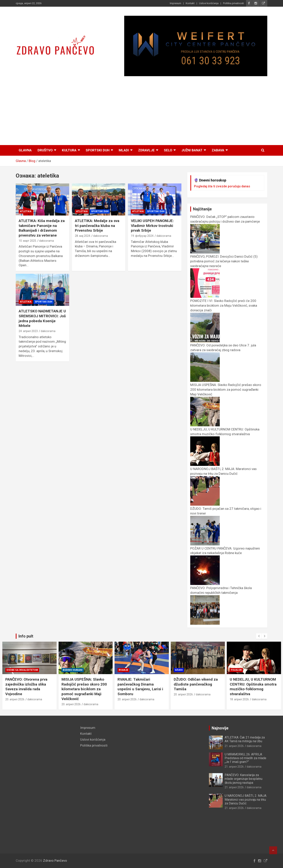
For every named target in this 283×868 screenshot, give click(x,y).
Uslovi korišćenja (209, 3)
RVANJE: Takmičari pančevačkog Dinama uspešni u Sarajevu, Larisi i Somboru (196, 687)
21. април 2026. (15, 694)
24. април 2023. (28, 331)
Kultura (69, 150)
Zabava (218, 150)
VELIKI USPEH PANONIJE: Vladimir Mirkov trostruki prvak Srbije (152, 226)
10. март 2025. (28, 241)
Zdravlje (146, 150)
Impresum (175, 3)
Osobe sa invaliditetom (78, 670)
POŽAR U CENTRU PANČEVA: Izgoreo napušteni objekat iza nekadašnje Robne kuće (225, 553)
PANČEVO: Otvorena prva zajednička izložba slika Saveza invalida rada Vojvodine (82, 687)
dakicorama (46, 241)
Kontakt (190, 3)
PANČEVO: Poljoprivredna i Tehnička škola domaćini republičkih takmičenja (221, 593)
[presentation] (259, 636)
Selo (168, 150)
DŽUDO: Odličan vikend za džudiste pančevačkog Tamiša (252, 684)
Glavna (25, 150)
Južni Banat (192, 150)
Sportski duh (98, 150)
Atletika (26, 211)
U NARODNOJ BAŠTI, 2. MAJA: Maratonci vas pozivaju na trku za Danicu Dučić (223, 474)
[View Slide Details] (196, 46)
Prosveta (13, 670)
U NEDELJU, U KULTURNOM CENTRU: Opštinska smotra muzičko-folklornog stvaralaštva (225, 434)
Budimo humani (129, 670)
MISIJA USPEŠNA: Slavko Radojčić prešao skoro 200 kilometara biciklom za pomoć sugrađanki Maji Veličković (140, 689)
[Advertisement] (141, 111)
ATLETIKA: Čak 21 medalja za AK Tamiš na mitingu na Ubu (245, 739)
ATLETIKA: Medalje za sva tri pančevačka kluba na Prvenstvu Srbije (97, 226)
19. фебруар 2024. (142, 236)
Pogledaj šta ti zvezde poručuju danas (222, 186)
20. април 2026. (71, 699)
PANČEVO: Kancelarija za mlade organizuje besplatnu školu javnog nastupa (243, 779)
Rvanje (179, 670)
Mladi (124, 150)
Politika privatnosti (233, 3)
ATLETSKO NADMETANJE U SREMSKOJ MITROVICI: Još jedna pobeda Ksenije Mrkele (42, 318)
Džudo (235, 670)
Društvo (45, 150)
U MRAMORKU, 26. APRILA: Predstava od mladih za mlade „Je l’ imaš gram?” (245, 758)
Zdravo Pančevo (55, 861)
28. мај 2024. (83, 236)
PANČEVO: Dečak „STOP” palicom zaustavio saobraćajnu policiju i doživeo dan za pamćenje (225, 221)
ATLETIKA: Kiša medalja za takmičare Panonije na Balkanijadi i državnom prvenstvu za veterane (42, 228)
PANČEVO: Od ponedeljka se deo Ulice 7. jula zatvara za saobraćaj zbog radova (223, 350)
